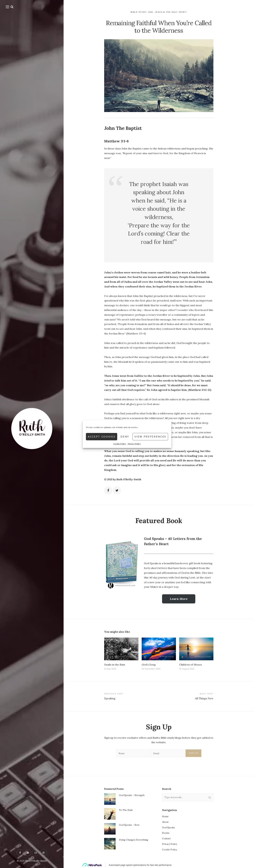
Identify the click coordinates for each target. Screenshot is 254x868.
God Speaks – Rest (129, 825)
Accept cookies (102, 493)
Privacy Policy (134, 500)
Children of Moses (190, 665)
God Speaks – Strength (132, 795)
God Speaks (168, 827)
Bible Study (139, 12)
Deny (125, 493)
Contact (166, 838)
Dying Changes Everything (134, 840)
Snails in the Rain (115, 665)
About (165, 822)
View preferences (150, 493)
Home (165, 816)
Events (166, 833)
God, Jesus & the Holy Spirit (168, 12)
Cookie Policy (120, 500)
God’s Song (149, 665)
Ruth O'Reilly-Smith (36, 861)
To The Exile (126, 810)
